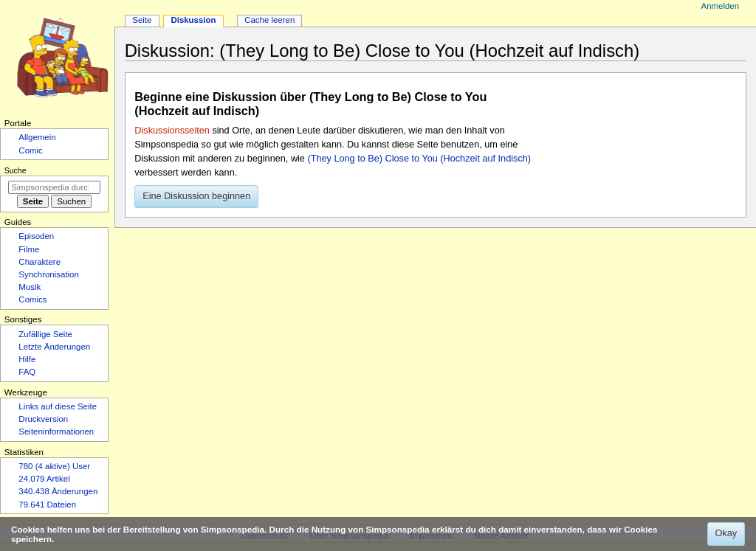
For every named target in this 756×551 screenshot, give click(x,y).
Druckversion (43, 419)
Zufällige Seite (45, 334)
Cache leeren (269, 20)
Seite (142, 20)
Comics (32, 299)
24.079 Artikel (44, 479)
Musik (30, 287)
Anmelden (721, 6)
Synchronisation (49, 274)
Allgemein (37, 137)
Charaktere (39, 262)
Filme (29, 249)
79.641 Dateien (47, 505)
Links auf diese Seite (58, 406)
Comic (30, 150)
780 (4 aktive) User (54, 466)
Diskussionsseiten (172, 131)
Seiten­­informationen (56, 432)
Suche (16, 170)
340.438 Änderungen (58, 491)
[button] (196, 197)
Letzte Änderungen (54, 347)
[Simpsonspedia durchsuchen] (54, 187)
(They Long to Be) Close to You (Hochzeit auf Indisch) (419, 159)
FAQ (27, 372)
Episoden (36, 236)
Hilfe (27, 359)
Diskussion (193, 20)
